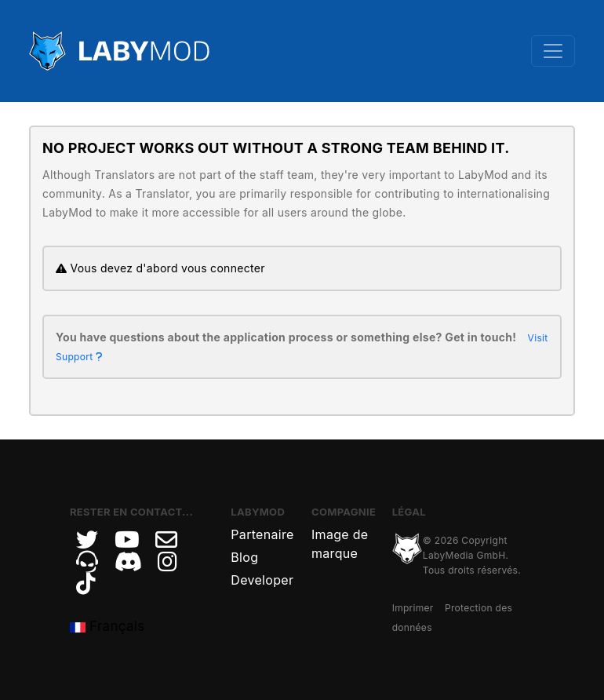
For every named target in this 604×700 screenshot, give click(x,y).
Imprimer (413, 608)
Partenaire (262, 534)
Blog (244, 557)
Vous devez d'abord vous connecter (160, 268)
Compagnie (344, 512)
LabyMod (258, 512)
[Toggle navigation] (553, 51)
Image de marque (340, 544)
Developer (262, 580)
